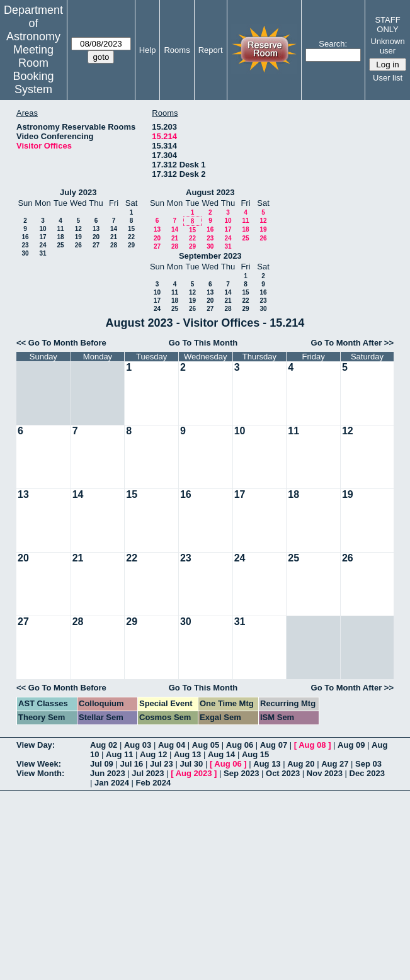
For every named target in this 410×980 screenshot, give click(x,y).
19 (78, 237)
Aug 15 (255, 754)
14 (114, 229)
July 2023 (78, 192)
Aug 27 (335, 764)
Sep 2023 (241, 773)
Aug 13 (187, 754)
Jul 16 (131, 764)
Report (211, 50)
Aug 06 (240, 745)
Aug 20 (301, 764)
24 (43, 245)
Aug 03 (138, 745)
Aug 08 (312, 745)
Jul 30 (191, 764)
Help (148, 50)
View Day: (36, 745)
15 (131, 229)
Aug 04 (172, 745)
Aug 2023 (194, 773)
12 (78, 229)
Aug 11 (119, 754)
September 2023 (210, 256)
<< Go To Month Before (61, 343)
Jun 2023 (108, 773)
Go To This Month (203, 343)
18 (60, 237)
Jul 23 (162, 764)
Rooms (177, 50)
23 (25, 245)
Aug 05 (206, 745)
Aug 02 (104, 745)
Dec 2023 (367, 773)
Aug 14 (221, 754)
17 (43, 237)
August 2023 (210, 192)
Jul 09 (102, 764)
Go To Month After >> (352, 343)
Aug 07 (274, 745)
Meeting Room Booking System (33, 70)
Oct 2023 (283, 773)
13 (96, 229)
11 (60, 229)
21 (114, 237)
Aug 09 (351, 745)
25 (60, 245)
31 (43, 253)
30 (25, 253)
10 (43, 229)
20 (96, 237)
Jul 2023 (148, 773)
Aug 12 (153, 754)
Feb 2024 (154, 783)
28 (114, 245)
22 (131, 237)
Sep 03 (368, 764)
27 (96, 245)
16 (25, 237)
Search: (333, 44)
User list (388, 78)
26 (78, 245)
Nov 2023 (325, 773)
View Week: (39, 764)
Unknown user (387, 46)
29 (131, 245)
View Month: (40, 773)
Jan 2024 (112, 783)
